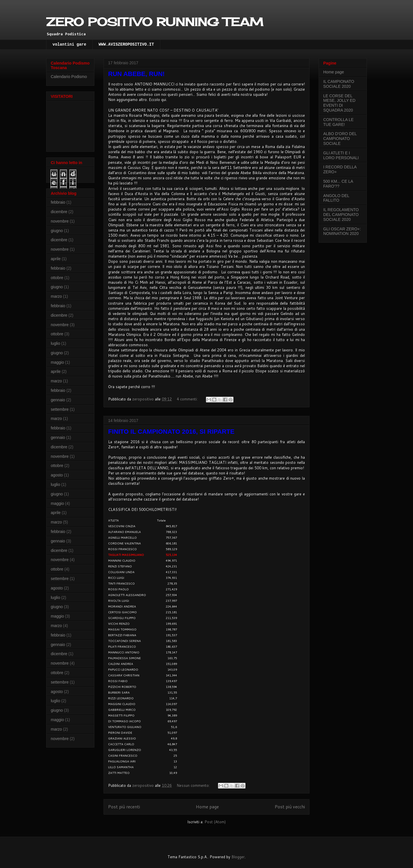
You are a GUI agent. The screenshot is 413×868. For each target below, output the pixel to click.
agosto (57, 475)
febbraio (58, 202)
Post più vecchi (290, 807)
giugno (57, 231)
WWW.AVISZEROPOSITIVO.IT (126, 44)
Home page (207, 807)
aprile (56, 259)
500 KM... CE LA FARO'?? (338, 184)
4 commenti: (188, 399)
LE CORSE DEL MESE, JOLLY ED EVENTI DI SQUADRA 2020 (339, 103)
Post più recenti (124, 807)
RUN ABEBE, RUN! (136, 74)
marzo (56, 296)
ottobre (57, 278)
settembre (60, 409)
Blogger (238, 857)
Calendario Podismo (69, 77)
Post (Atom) (215, 822)
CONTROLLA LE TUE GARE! (338, 122)
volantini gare (69, 44)
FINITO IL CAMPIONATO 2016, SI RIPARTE (171, 432)
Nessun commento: (194, 785)
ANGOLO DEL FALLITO (336, 198)
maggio (57, 362)
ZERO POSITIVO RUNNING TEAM (155, 22)
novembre (60, 221)
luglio (55, 343)
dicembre (59, 212)
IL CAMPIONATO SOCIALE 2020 (339, 84)
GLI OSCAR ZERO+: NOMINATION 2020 (342, 231)
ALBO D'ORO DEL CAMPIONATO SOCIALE (340, 139)
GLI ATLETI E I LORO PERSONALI (341, 155)
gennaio (58, 400)
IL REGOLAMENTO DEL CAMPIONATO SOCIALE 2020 (341, 215)
